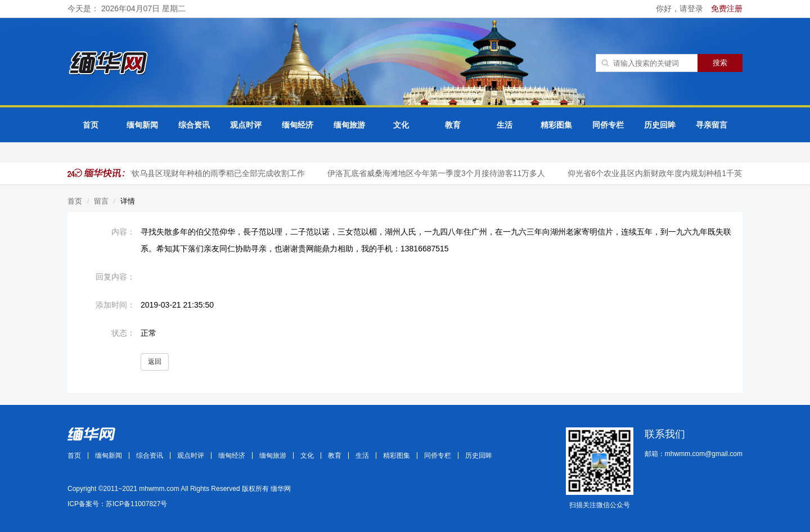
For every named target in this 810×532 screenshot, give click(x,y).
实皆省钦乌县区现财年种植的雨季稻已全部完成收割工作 (208, 173)
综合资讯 (194, 125)
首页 (91, 125)
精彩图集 (556, 125)
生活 (505, 125)
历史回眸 (660, 125)
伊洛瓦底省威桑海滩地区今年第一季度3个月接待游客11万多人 (437, 173)
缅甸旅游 (349, 125)
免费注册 (727, 8)
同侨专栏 (608, 125)
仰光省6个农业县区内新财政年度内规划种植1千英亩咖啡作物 (676, 173)
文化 (401, 125)
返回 (155, 362)
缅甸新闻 (142, 125)
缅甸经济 (298, 125)
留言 (101, 201)
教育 (453, 125)
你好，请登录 (681, 8)
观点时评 (246, 125)
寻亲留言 (712, 125)
